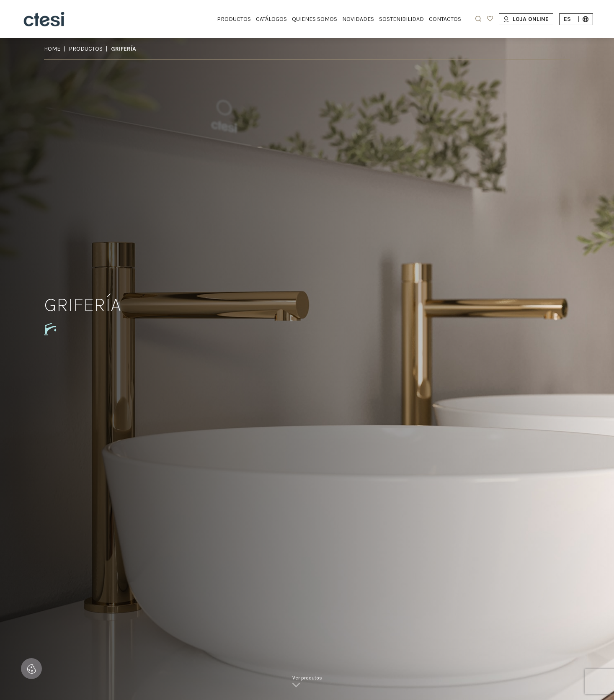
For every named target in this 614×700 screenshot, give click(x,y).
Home (52, 49)
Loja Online (526, 19)
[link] (307, 683)
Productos (86, 49)
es (576, 19)
